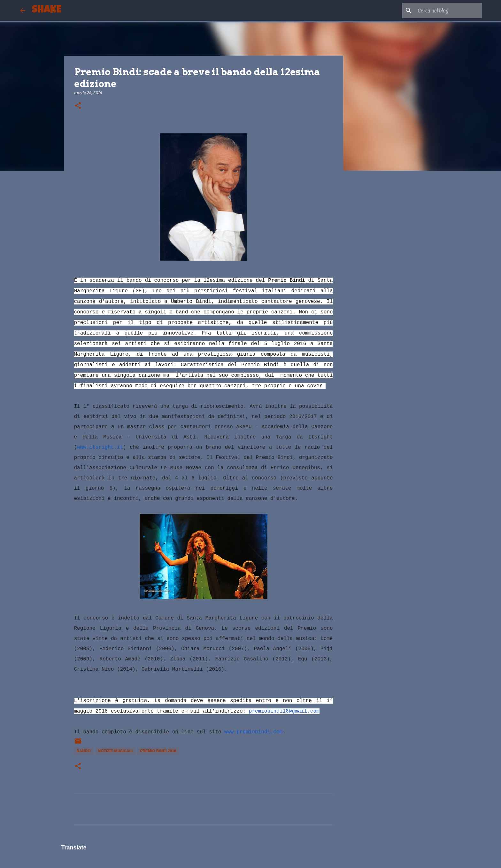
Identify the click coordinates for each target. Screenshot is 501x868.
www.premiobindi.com (253, 732)
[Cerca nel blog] (449, 11)
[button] (78, 106)
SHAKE (46, 10)
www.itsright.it (100, 447)
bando (84, 751)
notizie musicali (116, 751)
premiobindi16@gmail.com (284, 711)
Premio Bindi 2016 (158, 751)
